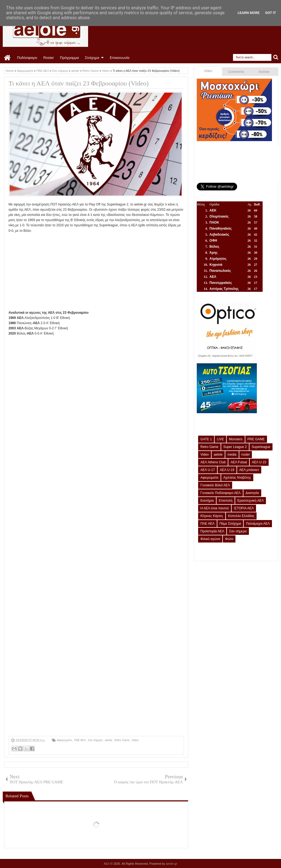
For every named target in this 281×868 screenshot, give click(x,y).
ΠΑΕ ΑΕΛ (80, 740)
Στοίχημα (92, 58)
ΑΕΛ (107, 864)
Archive (264, 72)
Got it (271, 13)
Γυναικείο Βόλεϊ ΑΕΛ (215, 485)
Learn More (249, 13)
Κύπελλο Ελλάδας (241, 516)
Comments (236, 72)
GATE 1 (206, 439)
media (232, 455)
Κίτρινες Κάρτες (212, 516)
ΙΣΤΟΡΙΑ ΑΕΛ (244, 508)
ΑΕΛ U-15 (259, 462)
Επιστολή (226, 501)
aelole (109, 740)
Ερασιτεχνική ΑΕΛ (251, 501)
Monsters (236, 439)
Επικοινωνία (120, 58)
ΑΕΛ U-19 (227, 470)
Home (8, 58)
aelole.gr (171, 864)
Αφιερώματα (65, 740)
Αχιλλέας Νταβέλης (237, 478)
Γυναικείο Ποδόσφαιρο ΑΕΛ (220, 493)
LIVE (220, 439)
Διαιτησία (252, 493)
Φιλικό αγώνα (210, 539)
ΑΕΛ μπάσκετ (249, 470)
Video (135, 740)
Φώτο (229, 539)
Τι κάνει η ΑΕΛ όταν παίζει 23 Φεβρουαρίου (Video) (79, 83)
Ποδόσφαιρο (27, 58)
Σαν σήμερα (96, 740)
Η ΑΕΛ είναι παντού (215, 508)
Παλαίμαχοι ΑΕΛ (258, 524)
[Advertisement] (96, 272)
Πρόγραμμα (69, 58)
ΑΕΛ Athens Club (213, 462)
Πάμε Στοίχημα (230, 524)
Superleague (261, 447)
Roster (49, 58)
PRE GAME (256, 439)
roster (246, 455)
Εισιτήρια (207, 501)
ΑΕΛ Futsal (239, 462)
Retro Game (122, 740)
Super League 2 (235, 447)
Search (276, 57)
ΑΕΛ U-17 (208, 470)
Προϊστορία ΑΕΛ (212, 531)
